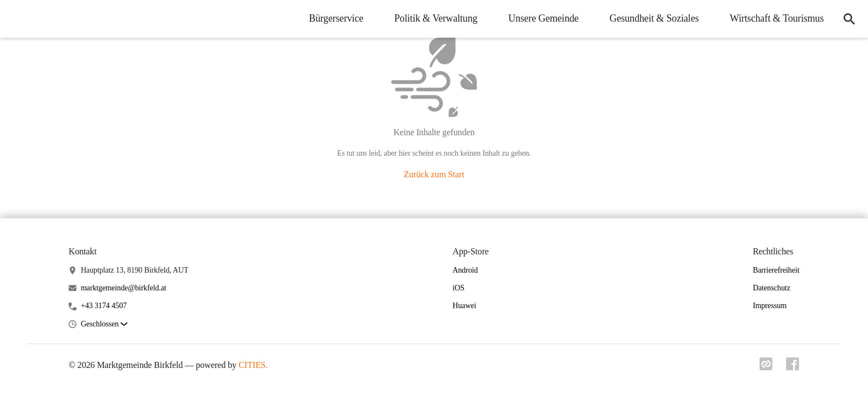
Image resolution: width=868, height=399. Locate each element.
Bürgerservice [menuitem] (336, 18)
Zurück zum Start (434, 174)
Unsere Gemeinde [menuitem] (543, 18)
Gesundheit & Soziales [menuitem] (654, 18)
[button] (104, 324)
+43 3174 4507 (104, 306)
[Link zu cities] (766, 367)
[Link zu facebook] (793, 367)
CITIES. (253, 365)
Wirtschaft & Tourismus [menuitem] (777, 18)
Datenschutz (772, 288)
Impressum (770, 306)
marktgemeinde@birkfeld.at (123, 288)
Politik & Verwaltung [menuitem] (436, 18)
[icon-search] (849, 19)
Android (466, 270)
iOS (459, 288)
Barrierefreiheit (776, 270)
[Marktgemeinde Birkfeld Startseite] (17, 19)
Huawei (465, 306)
